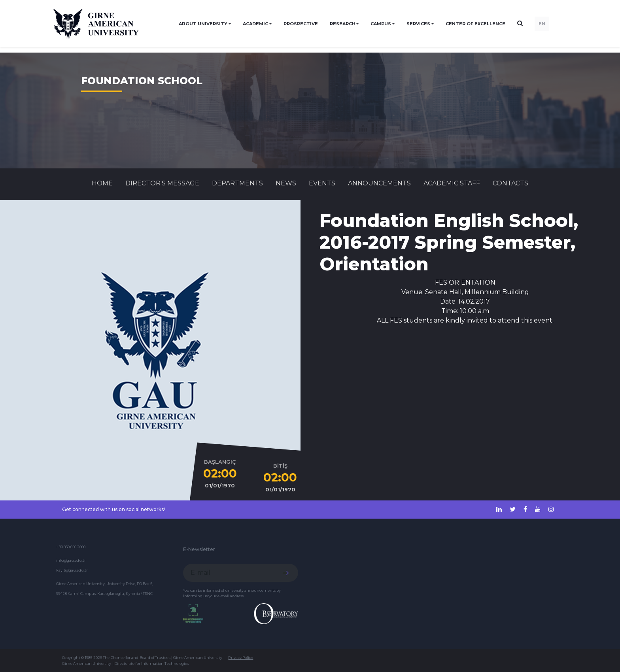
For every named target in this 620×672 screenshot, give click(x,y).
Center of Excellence (475, 24)
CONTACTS (510, 183)
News (286, 183)
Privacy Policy (241, 658)
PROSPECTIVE (301, 24)
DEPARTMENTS (237, 183)
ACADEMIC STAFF (452, 183)
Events (322, 183)
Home (102, 183)
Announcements (379, 183)
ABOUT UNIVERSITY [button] (203, 24)
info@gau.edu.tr (71, 560)
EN (542, 24)
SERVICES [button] (418, 24)
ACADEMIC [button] (255, 24)
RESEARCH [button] (343, 24)
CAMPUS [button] (381, 24)
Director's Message (162, 183)
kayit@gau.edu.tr (72, 570)
